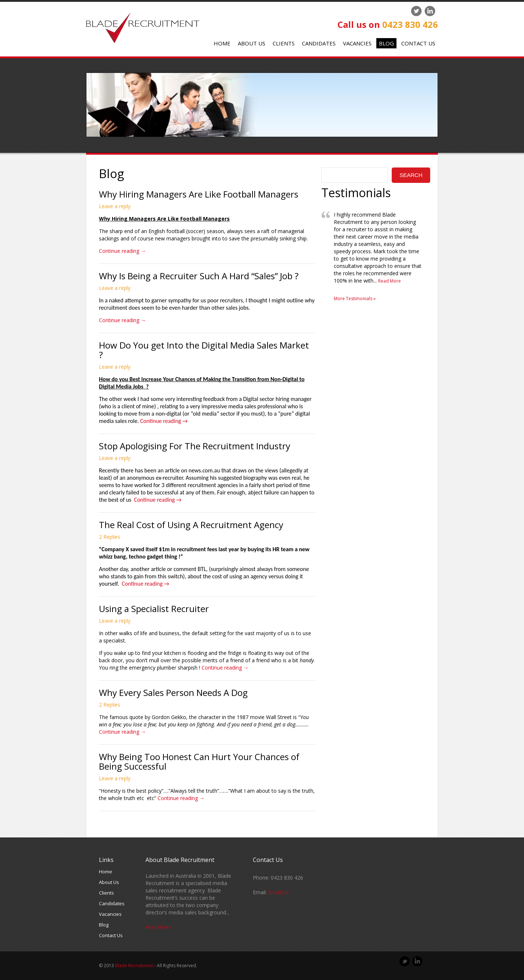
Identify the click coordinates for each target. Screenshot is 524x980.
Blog (386, 43)
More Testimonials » (355, 299)
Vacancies (357, 43)
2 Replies (110, 537)
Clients (284, 43)
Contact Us (418, 43)
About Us (252, 43)
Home (222, 43)
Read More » (158, 927)
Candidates (319, 43)
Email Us (278, 892)
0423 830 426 (410, 24)
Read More (390, 281)
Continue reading (122, 251)
